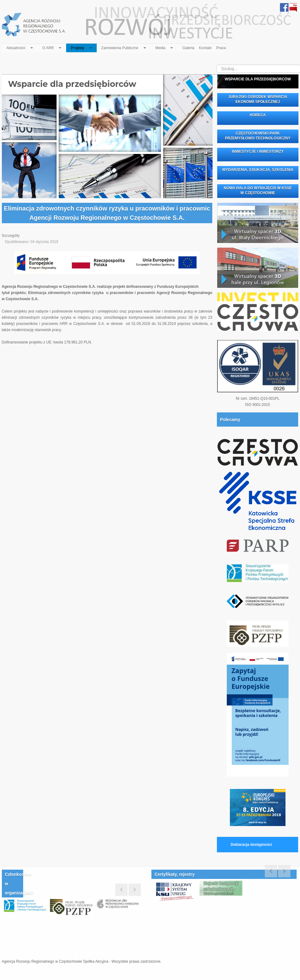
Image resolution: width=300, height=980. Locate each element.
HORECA (258, 115)
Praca (221, 48)
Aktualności (21, 47)
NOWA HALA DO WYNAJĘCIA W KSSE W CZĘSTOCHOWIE (258, 190)
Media (165, 47)
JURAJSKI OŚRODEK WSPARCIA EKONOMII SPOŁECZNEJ (258, 99)
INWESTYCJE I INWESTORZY (258, 151)
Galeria (188, 48)
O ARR (53, 47)
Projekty (82, 47)
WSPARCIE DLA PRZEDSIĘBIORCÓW (258, 79)
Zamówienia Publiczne (125, 47)
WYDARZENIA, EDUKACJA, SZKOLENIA (258, 170)
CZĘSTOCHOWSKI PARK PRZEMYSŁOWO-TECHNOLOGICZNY (258, 136)
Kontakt (205, 48)
